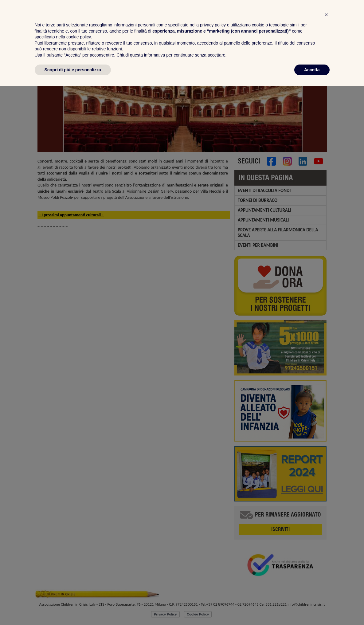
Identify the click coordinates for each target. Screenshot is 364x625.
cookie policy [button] (78, 576)
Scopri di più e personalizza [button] (73, 608)
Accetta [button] (312, 608)
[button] (327, 553)
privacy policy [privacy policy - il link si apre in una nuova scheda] (213, 564)
